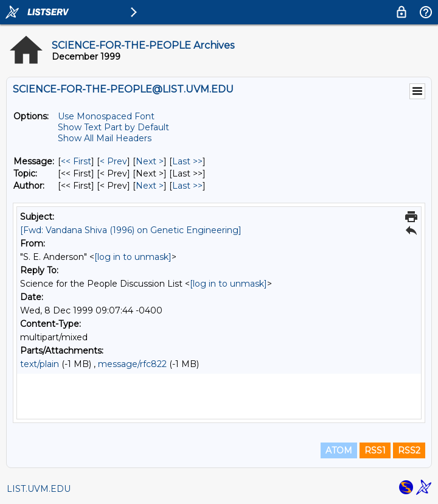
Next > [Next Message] (150, 161)
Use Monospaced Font (106, 116)
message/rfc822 (132, 364)
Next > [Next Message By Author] (150, 186)
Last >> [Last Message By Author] (187, 186)
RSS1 (375, 450)
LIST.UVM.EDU (39, 489)
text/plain (40, 364)
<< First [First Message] (76, 161)
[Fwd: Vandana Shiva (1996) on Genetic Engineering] (131, 230)
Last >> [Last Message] (187, 161)
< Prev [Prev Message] (113, 161)
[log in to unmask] (133, 257)
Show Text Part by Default (113, 127)
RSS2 (409, 450)
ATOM (339, 450)
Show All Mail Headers (105, 138)
